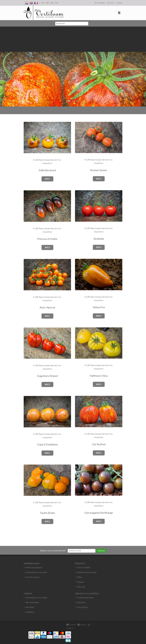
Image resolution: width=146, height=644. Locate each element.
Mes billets (30, 607)
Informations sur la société (36, 572)
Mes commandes (32, 603)
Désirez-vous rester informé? (53, 551)
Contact (119, 3)
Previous (3, 67)
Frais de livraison (33, 577)
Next (143, 67)
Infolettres (30, 612)
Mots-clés (81, 587)
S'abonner (101, 551)
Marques (80, 582)
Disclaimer (81, 603)
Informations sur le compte (36, 598)
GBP (47, 3)
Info (47, 179)
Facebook (71, 625)
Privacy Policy (82, 607)
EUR (43, 3)
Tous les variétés (84, 568)
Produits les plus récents (87, 572)
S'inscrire (111, 3)
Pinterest (82, 625)
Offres (80, 577)
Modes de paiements (34, 568)
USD (52, 3)
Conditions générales (85, 598)
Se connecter (100, 3)
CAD (56, 3)
